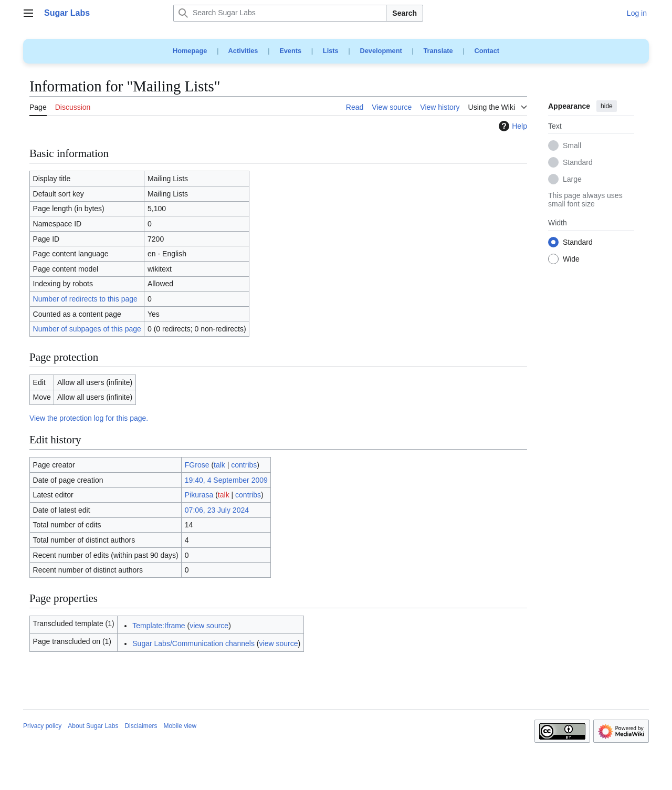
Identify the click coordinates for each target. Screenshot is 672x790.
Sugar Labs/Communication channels (193, 643)
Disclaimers (141, 726)
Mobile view (180, 726)
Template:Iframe (159, 626)
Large (572, 180)
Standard (578, 163)
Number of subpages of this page (87, 329)
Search (405, 13)
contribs (244, 465)
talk (219, 465)
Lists (331, 51)
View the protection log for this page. (89, 418)
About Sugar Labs (93, 726)
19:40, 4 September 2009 (226, 480)
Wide (571, 259)
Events (290, 51)
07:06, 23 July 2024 (217, 510)
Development (381, 51)
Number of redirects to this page (85, 299)
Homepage (190, 51)
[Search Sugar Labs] (280, 13)
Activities (243, 51)
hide (607, 106)
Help (512, 126)
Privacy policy (42, 726)
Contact (487, 51)
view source (209, 626)
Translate (438, 51)
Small (572, 146)
